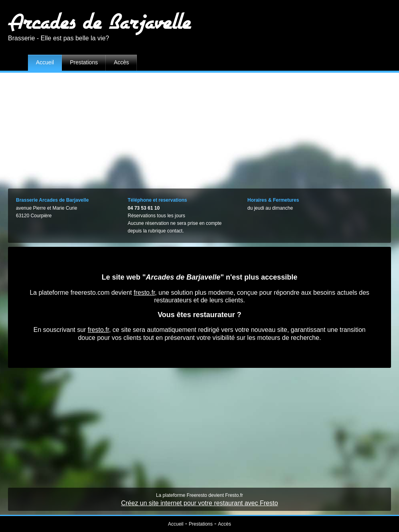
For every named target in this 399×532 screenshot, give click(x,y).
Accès (121, 62)
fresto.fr (144, 293)
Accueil (45, 62)
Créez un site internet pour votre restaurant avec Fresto (199, 503)
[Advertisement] (200, 129)
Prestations (84, 62)
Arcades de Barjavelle (100, 21)
